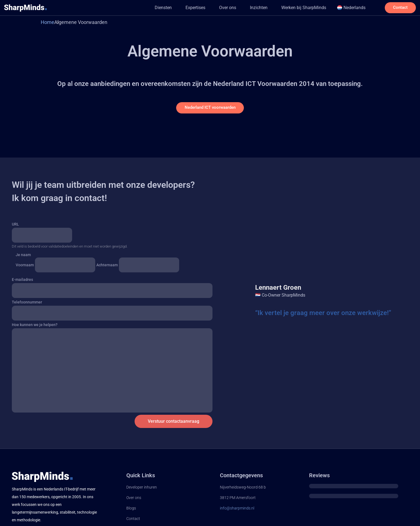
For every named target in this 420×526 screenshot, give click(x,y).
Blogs (131, 510)
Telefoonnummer (27, 304)
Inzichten (248, 8)
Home (47, 22)
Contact (133, 520)
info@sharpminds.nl (237, 510)
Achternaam (107, 267)
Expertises (185, 8)
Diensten (153, 8)
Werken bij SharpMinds (293, 8)
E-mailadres (22, 282)
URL (15, 226)
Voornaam (25, 267)
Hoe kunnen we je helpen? (35, 327)
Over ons (217, 8)
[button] (154, 8)
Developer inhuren (142, 489)
